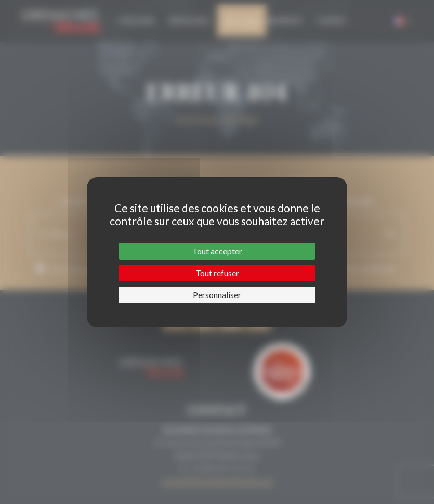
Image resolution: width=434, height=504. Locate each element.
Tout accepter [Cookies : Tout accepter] (217, 251)
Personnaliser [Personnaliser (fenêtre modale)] (217, 295)
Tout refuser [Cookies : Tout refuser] (217, 273)
